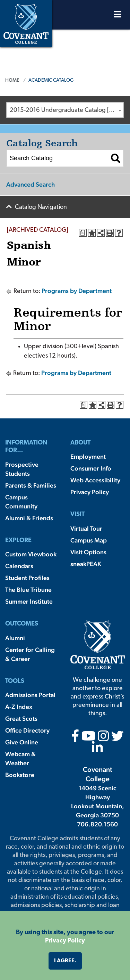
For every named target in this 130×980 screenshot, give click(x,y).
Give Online (22, 742)
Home (12, 80)
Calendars (19, 566)
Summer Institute (29, 601)
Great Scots (21, 718)
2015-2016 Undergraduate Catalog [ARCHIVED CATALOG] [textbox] (67, 110)
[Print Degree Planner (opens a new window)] (83, 233)
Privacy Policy (90, 492)
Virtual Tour (86, 528)
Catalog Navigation (41, 207)
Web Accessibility (95, 480)
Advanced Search (31, 184)
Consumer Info (91, 468)
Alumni (15, 638)
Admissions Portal (30, 695)
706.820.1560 (97, 824)
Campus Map (89, 540)
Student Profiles (27, 578)
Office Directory (27, 730)
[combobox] (65, 110)
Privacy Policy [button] (65, 941)
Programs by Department (77, 291)
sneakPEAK (86, 564)
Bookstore (20, 775)
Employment (88, 456)
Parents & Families (31, 485)
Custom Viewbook (31, 554)
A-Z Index (19, 707)
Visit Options (88, 552)
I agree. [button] (65, 961)
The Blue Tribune (28, 590)
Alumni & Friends (29, 518)
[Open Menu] (118, 16)
